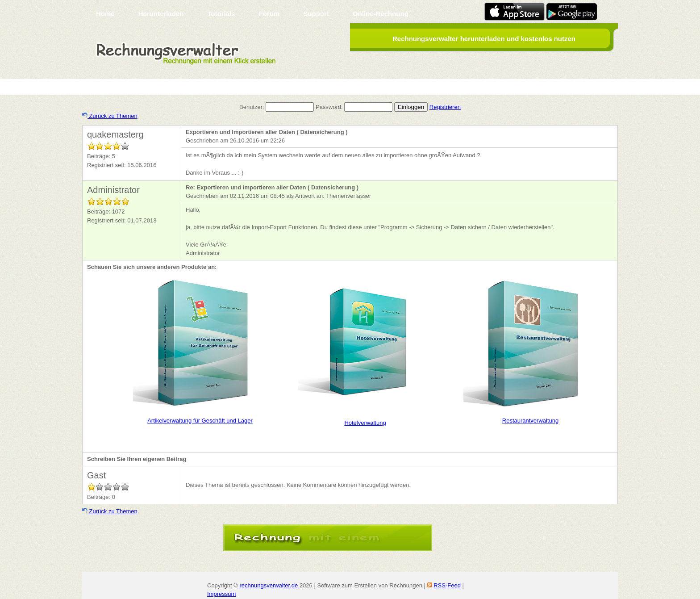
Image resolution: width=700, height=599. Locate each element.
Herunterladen (161, 14)
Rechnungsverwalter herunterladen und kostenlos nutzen (484, 39)
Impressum (221, 594)
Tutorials (221, 14)
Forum (269, 14)
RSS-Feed (447, 585)
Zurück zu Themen (110, 116)
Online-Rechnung (381, 14)
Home (105, 14)
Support (316, 14)
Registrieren (445, 107)
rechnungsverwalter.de (269, 585)
